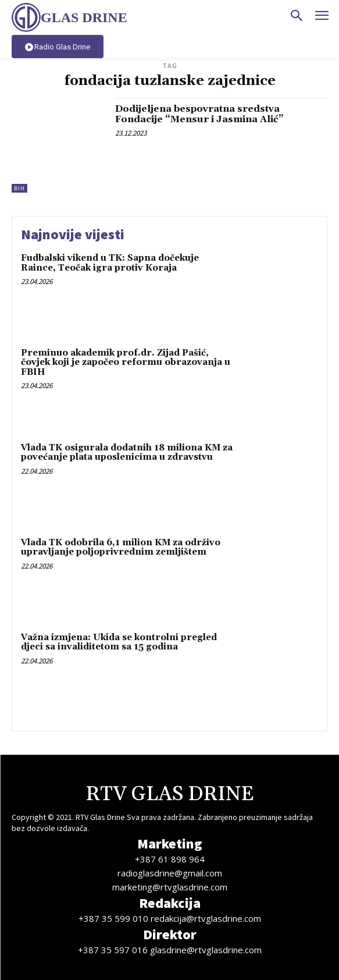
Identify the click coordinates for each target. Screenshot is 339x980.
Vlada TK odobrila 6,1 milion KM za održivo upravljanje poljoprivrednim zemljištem (121, 548)
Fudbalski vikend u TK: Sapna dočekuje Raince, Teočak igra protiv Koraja (110, 263)
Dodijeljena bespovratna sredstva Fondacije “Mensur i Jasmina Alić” (199, 114)
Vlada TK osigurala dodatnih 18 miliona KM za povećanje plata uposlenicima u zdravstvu (127, 453)
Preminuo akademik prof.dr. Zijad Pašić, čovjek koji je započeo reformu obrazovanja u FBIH (126, 363)
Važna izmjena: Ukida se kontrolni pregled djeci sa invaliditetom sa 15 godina (119, 642)
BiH (19, 188)
